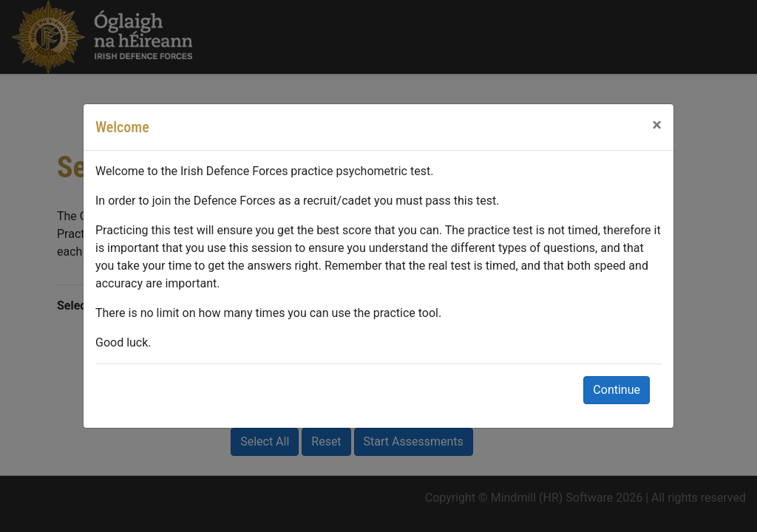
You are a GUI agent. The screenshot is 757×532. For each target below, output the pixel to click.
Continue (617, 390)
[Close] (657, 125)
